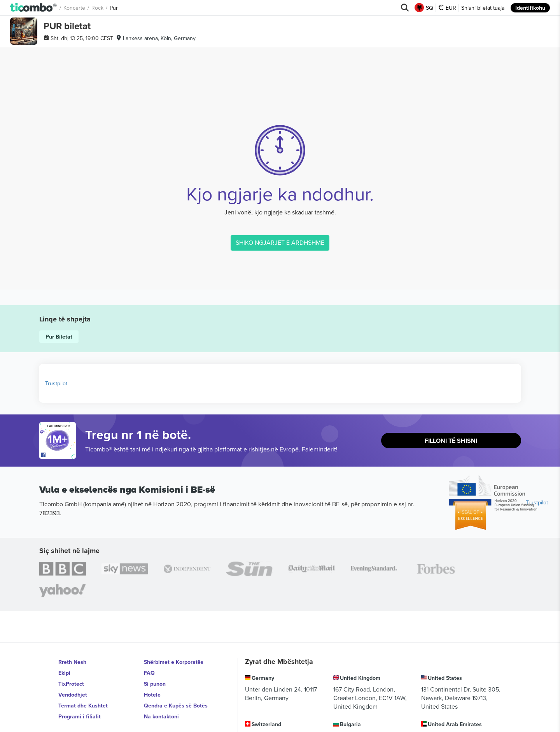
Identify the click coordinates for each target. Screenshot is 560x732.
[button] (34, 8)
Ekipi (64, 673)
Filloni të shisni (451, 441)
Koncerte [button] (74, 8)
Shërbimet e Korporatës (174, 662)
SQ (424, 8)
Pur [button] (114, 8)
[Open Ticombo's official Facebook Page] (59, 455)
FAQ (149, 673)
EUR (447, 8)
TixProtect (71, 684)
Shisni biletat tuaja (483, 8)
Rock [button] (97, 8)
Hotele (152, 695)
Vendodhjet (73, 695)
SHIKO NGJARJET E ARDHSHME (280, 242)
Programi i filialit (80, 716)
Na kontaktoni (161, 716)
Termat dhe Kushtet (83, 706)
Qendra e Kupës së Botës (176, 706)
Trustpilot (56, 383)
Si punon (155, 684)
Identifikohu (530, 8)
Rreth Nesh (72, 662)
